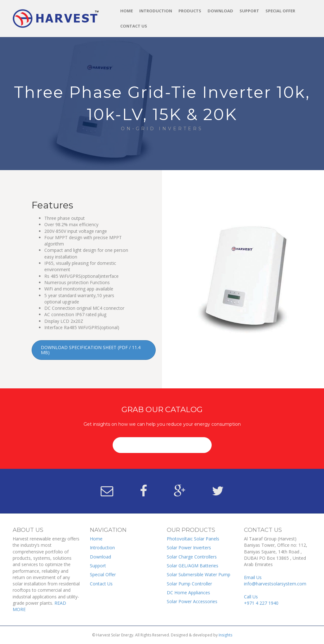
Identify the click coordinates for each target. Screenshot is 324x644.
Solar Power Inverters (189, 548)
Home (127, 11)
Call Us (261, 600)
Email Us (275, 580)
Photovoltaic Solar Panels (193, 539)
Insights (225, 635)
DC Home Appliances (188, 593)
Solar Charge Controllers (192, 557)
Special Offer (280, 11)
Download (220, 11)
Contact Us (134, 26)
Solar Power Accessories (192, 601)
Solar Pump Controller (189, 584)
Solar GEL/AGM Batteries (193, 566)
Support (249, 11)
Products (190, 11)
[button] (94, 350)
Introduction (156, 11)
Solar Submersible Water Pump (199, 574)
